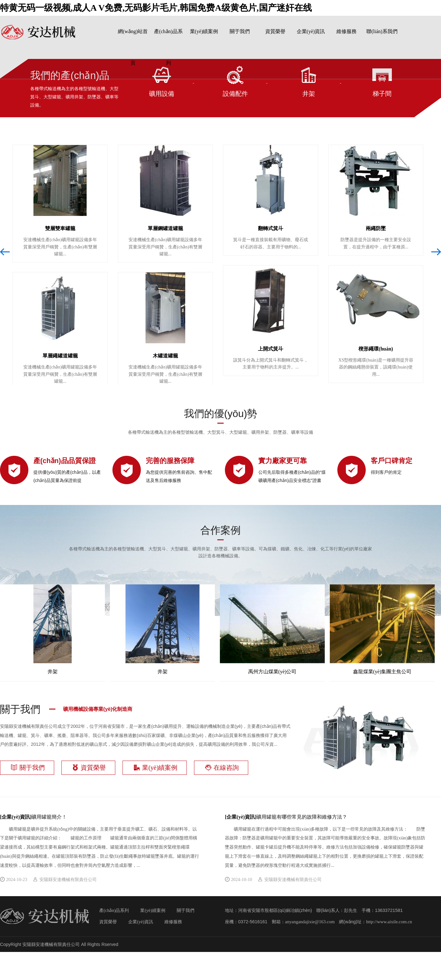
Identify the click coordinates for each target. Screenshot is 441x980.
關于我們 (240, 31)
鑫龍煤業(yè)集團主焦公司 (382, 629)
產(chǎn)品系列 (114, 910)
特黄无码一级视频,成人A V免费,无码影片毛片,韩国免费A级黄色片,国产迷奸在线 (156, 8)
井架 (52, 629)
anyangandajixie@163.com (310, 922)
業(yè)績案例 (204, 31)
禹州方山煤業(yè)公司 (272, 629)
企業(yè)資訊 (311, 31)
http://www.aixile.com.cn (389, 922)
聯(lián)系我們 (382, 31)
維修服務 (346, 31)
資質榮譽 (275, 31)
